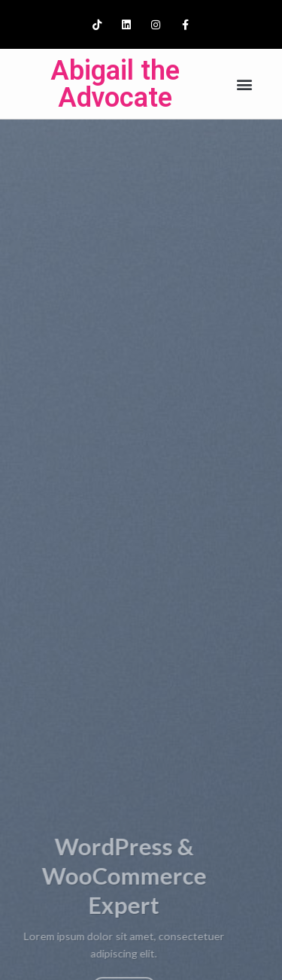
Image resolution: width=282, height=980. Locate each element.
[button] (244, 84)
